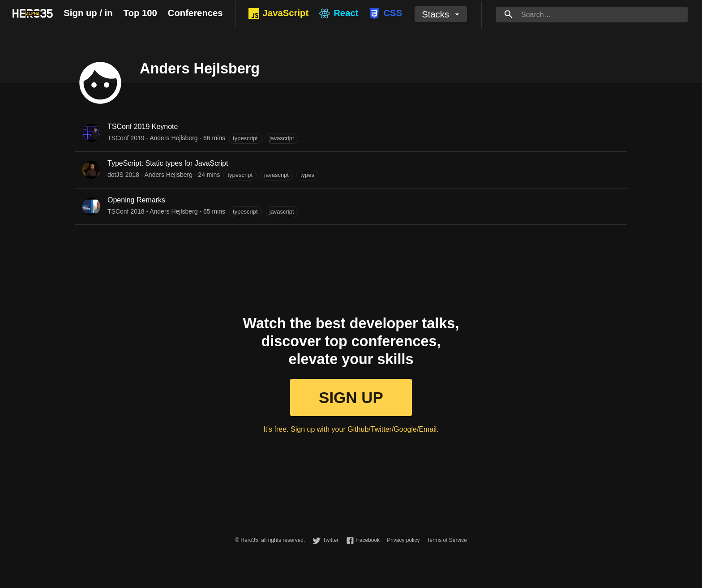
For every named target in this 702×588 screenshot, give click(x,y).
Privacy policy (403, 540)
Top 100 (140, 13)
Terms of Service (447, 540)
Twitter (331, 540)
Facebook (368, 540)
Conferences (195, 13)
